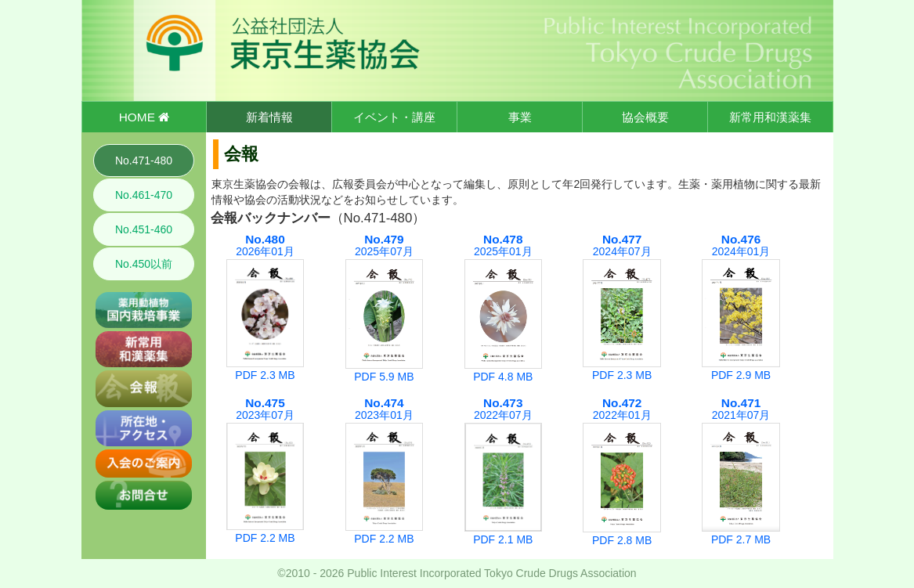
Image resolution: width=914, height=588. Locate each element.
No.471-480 (144, 161)
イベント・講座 (394, 117)
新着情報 (269, 117)
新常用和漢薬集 (770, 117)
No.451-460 (144, 229)
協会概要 (645, 117)
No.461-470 (144, 195)
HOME (144, 117)
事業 (520, 117)
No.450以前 (144, 264)
